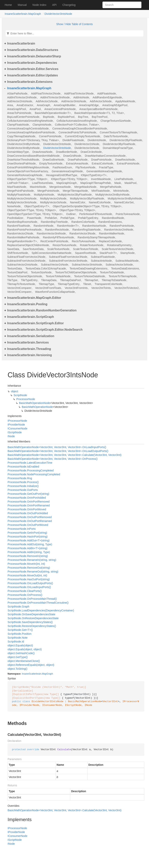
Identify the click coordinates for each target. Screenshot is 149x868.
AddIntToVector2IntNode (22, 97)
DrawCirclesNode (91, 152)
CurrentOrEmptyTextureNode (83, 136)
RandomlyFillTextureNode (58, 237)
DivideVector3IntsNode (58, 14)
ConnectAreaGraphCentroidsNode (28, 128)
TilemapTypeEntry (68, 284)
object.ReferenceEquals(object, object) (31, 665)
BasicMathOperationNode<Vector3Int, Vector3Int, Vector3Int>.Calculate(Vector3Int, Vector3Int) (65, 455)
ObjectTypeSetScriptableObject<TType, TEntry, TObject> (87, 206)
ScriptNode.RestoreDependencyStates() (32, 626)
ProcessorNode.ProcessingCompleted (31, 470)
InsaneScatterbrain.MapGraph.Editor (34, 298)
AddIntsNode (81, 97)
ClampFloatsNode (18, 125)
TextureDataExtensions (125, 268)
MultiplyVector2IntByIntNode (112, 195)
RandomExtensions (110, 222)
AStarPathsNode (17, 94)
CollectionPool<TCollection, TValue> (77, 125)
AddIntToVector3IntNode (55, 97)
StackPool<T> (108, 253)
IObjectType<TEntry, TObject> (69, 179)
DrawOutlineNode (53, 160)
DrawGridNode (72, 156)
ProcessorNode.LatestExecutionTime (30, 463)
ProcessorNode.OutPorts (23, 490)
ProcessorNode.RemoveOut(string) (29, 568)
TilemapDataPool (70, 280)
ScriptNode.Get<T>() (20, 630)
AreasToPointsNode (19, 113)
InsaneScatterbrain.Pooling (27, 304)
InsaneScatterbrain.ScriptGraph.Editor (36, 323)
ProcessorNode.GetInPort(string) (27, 533)
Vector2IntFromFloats (48, 288)
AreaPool (35, 109)
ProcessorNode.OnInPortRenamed (29, 505)
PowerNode (34, 218)
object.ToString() (17, 669)
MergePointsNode (48, 191)
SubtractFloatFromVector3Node (68, 257)
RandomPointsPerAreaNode (24, 230)
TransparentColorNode (108, 284)
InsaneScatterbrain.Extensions (30, 82)
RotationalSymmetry (119, 245)
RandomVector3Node (82, 233)
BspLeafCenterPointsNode (23, 117)
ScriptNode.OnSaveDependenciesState (31, 614)
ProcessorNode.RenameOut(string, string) (33, 572)
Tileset (87, 284)
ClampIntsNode (42, 125)
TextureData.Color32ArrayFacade (46, 268)
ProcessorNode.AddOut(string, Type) (30, 544)
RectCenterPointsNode (54, 241)
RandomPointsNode (122, 226)
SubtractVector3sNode (119, 265)
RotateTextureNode (92, 245)
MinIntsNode (121, 191)
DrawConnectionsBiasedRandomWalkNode (33, 156)
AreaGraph (44, 105)
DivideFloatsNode (73, 140)
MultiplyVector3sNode (53, 202)
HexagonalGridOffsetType (62, 175)
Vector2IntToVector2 (127, 288)
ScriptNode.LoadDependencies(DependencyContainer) (41, 610)
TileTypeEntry (29, 280)
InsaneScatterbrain (21, 43)
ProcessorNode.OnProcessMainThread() (32, 599)
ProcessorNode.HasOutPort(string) (29, 579)
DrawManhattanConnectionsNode (105, 156)
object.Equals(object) (20, 645)
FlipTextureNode (86, 167)
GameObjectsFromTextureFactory (28, 171)
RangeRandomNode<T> (22, 241)
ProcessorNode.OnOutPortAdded (28, 513)
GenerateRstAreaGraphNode (25, 175)
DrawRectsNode (125, 160)
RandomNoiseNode (94, 226)
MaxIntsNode (38, 187)
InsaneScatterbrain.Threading (29, 349)
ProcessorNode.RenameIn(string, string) (32, 560)
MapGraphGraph (67, 183)
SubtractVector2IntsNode (22, 265)
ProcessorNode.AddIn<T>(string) (27, 548)
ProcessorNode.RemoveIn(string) (28, 556)
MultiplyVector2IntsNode (22, 198)
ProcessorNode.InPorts (22, 529)
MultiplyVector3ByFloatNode (87, 198)
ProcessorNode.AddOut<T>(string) (29, 540)
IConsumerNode (17, 428)
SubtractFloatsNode (103, 257)
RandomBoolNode (113, 218)
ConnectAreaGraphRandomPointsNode (31, 132)
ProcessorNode (26, 399)
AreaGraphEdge (89, 105)
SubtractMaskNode (127, 261)
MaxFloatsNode (17, 187)
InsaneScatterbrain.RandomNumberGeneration (42, 310)
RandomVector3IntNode (51, 233)
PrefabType (68, 218)
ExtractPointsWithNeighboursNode (28, 167)
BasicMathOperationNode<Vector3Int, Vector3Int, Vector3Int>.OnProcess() (53, 459)
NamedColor (78, 202)
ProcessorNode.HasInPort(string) (28, 537)
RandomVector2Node (20, 233)
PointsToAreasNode (128, 214)
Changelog (69, 5)
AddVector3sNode (101, 101)
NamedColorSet (124, 202)
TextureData (15, 268)
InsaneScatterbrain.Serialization (31, 336)
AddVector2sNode (47, 101)
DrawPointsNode (101, 160)
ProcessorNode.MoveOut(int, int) (27, 575)
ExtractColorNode (103, 163)
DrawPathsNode (78, 160)
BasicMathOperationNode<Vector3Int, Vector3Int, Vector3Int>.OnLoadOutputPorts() (58, 451)
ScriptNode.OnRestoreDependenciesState (33, 618)
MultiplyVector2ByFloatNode (75, 195)
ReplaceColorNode (110, 241)
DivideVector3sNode (87, 148)
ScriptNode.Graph (18, 607)
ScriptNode (20, 395)
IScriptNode (15, 432)
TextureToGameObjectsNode (25, 276)
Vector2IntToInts (101, 288)
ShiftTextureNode (18, 253)
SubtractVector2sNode (55, 265)
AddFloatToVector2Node (46, 94)
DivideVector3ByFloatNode (119, 144)
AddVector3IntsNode (74, 101)
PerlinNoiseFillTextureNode (96, 214)
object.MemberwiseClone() (24, 661)
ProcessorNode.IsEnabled (23, 467)
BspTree (83, 117)
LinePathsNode (124, 179)
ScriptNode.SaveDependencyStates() (30, 622)
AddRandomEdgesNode (107, 97)
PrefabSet (51, 218)
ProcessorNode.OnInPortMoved (27, 509)
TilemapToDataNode (114, 280)
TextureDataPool (17, 272)
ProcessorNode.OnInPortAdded (27, 498)
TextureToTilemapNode (123, 276)
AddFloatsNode (107, 94)
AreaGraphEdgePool (115, 105)
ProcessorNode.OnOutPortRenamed (30, 521)
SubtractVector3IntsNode (87, 265)
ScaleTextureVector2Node (117, 249)
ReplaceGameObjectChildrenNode (28, 245)
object (14, 391)
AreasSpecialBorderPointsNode (98, 109)
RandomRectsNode (57, 230)
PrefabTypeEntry (88, 218)
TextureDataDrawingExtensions (88, 268)
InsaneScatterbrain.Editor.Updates (32, 75)
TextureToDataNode (112, 272)
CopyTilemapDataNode (21, 136)
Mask (118, 183)
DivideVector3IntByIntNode (23, 148)
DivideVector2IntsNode (57, 144)
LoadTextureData (42, 183)
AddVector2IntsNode (20, 101)
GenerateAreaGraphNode (67, 171)
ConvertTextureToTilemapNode (118, 132)
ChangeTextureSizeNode (116, 121)
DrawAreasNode (42, 152)
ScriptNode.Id (16, 642)
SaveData (13, 249)
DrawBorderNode (67, 152)
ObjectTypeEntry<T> (37, 206)
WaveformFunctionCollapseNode (55, 292)
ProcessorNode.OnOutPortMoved (28, 525)
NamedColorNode (100, 202)
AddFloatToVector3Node (79, 94)
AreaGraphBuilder (65, 105)
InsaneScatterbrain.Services (28, 342)
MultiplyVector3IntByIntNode (125, 198)
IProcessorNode (17, 421)
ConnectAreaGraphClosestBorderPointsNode (80, 128)
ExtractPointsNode (128, 163)
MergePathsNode (111, 187)
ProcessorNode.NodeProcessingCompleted (34, 474)
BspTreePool (100, 117)
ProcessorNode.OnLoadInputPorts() (29, 587)
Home (8, 5)
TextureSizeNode (41, 272)
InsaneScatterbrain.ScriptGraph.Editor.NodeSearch (45, 330)
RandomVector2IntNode (119, 230)
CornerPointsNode (50, 136)
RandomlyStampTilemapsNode (96, 237)
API (54, 5)
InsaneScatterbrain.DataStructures (33, 50)
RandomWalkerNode (111, 233)
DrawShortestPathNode (21, 163)
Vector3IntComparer (19, 292)
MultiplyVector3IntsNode (22, 202)
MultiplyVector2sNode (53, 198)
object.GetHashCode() (21, 653)
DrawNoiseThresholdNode (23, 160)
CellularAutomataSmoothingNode (77, 121)
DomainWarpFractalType (118, 148)
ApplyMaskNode (125, 101)
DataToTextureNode (116, 136)
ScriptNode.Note (18, 638)
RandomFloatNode (19, 226)
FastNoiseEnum (62, 167)
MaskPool (130, 183)
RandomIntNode (43, 226)
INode (11, 436)
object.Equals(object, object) (25, 649)
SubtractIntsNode (101, 261)
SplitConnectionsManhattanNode (52, 253)
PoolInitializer (15, 218)
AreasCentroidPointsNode (60, 109)
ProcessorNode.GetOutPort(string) (28, 494)
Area (10, 105)
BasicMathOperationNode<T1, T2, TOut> (99, 113)
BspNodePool (66, 117)
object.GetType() (18, 657)
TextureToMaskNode (58, 276)
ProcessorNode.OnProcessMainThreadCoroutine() (38, 603)
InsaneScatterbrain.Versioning (29, 355)
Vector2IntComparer (19, 288)
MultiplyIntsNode (44, 195)
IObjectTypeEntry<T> (94, 175)
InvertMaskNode (101, 179)
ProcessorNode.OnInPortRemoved (29, 502)
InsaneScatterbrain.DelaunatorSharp (34, 56)
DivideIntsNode (97, 140)
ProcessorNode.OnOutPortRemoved (30, 517)
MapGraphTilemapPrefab (96, 183)
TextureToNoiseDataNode (90, 276)
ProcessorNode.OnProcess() (25, 595)
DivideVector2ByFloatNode (126, 140)
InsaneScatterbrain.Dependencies (32, 63)
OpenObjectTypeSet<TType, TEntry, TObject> (35, 214)
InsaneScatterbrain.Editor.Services (33, 69)
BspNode (49, 117)
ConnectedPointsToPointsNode (77, 132)
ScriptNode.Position (19, 634)
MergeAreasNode (60, 187)
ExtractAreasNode (77, 163)
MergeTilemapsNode (75, 191)
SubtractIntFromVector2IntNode (26, 261)
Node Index (39, 5)
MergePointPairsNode (20, 191)
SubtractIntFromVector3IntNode (68, 261)
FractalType (106, 167)
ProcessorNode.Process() (23, 482)
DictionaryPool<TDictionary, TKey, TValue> (33, 140)
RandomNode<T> (68, 226)
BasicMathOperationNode (35, 403)
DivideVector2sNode (87, 144)
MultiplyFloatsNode (19, 195)
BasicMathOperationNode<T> (53, 113)
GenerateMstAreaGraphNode (104, 171)
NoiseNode (14, 206)
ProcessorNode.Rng (20, 478)
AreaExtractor (25, 105)
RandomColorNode (83, 222)
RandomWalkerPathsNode (23, 237)
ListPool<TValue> (18, 183)
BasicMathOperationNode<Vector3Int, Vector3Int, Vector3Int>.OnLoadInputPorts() (57, 447)
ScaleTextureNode (58, 249)
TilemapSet (91, 280)
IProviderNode (16, 425)
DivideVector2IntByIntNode (23, 144)
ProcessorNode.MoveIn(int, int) (26, 564)
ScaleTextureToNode (85, 249)
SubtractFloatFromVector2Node (26, 257)
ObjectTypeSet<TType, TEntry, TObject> (32, 210)
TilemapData (49, 280)
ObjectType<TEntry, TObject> (77, 210)
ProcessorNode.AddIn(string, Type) (29, 552)
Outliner (71, 214)
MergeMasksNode (85, 187)
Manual (22, 5)
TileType (12, 280)
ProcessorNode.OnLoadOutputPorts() (30, 583)
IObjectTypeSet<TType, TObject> (27, 179)
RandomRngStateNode (86, 230)
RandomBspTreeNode (54, 222)
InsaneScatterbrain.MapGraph (23, 14)
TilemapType (46, 284)
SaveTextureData (33, 249)
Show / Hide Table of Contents (74, 24)
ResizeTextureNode (64, 245)
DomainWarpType (18, 152)
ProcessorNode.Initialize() (23, 486)
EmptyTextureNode (51, 163)
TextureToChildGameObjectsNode (76, 272)
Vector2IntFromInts (76, 288)
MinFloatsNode (101, 191)
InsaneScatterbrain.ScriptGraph (31, 317)
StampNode (127, 253)
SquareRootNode (85, 253)
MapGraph (47, 674)
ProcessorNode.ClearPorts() (25, 591)
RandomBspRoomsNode (22, 222)
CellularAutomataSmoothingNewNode (30, 121)
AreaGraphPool (17, 109)
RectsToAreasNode (84, 241)
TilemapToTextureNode (21, 284)
